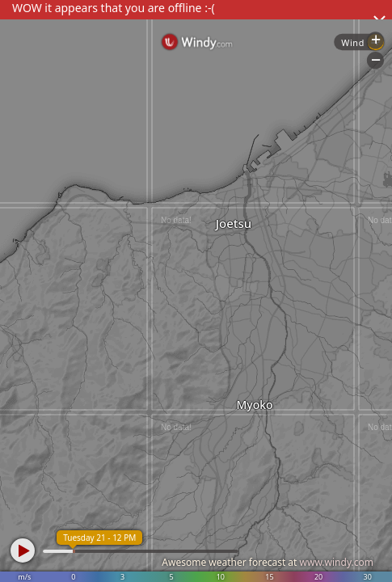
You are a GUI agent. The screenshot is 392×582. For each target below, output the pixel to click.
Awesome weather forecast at (268, 562)
